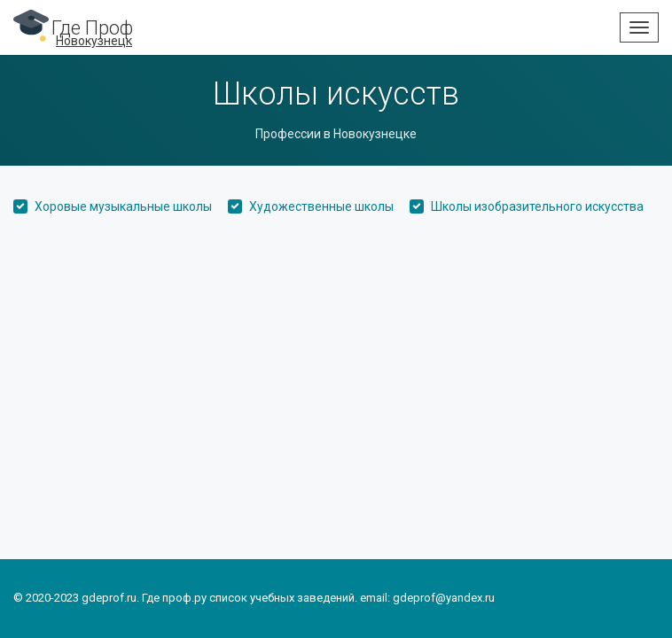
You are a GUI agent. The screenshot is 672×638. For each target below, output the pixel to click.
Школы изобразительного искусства (537, 206)
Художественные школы (321, 206)
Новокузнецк (94, 41)
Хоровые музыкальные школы (123, 206)
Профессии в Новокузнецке (336, 134)
